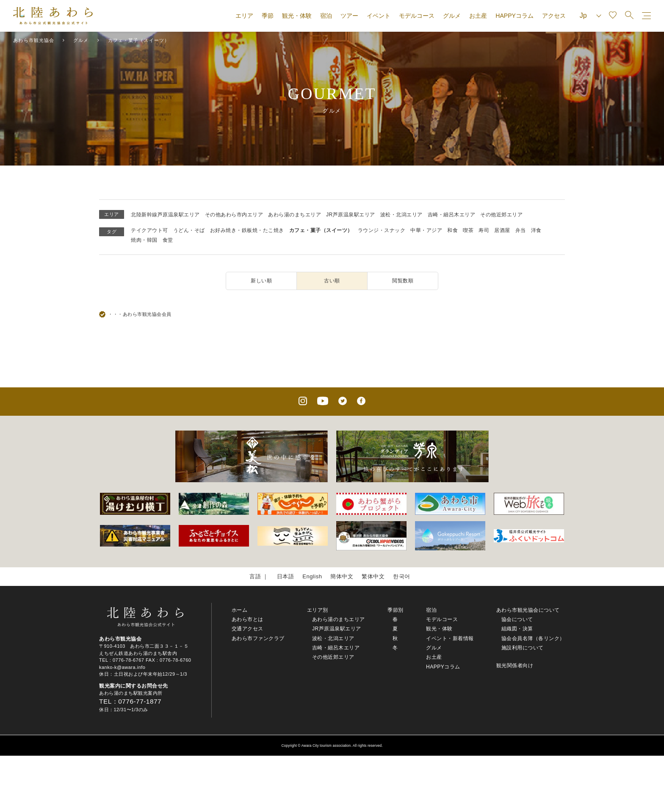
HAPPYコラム (514, 16)
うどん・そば (189, 230)
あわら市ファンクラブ (258, 638)
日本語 (286, 576)
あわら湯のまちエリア (295, 215)
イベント (379, 16)
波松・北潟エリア (401, 215)
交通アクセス (248, 629)
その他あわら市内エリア (234, 215)
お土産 (478, 16)
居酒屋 (502, 230)
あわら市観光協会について (528, 610)
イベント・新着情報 (450, 638)
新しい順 (261, 281)
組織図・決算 (517, 629)
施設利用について (523, 648)
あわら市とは (248, 619)
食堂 (168, 240)
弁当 (521, 230)
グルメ (452, 16)
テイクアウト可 (149, 230)
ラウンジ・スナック (382, 230)
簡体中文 (342, 576)
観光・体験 (297, 16)
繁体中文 (373, 576)
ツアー (349, 16)
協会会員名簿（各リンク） (533, 638)
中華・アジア (426, 230)
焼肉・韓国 (144, 240)
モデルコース (417, 16)
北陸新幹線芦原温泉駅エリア (165, 215)
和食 (452, 230)
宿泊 (326, 16)
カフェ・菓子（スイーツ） (321, 230)
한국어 (402, 576)
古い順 (332, 281)
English (312, 576)
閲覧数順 (403, 281)
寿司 (484, 230)
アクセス (554, 16)
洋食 (536, 230)
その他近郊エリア (501, 215)
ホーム (240, 610)
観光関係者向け (515, 666)
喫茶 (468, 230)
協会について (517, 619)
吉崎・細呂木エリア (452, 215)
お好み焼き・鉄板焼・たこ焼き (247, 230)
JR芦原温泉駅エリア (351, 215)
